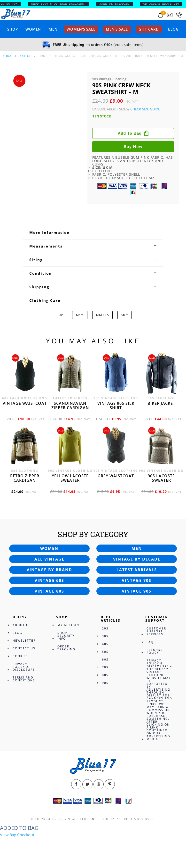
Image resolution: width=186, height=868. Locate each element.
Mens (80, 315)
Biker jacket (161, 403)
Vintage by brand (49, 570)
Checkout (26, 835)
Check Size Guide (145, 109)
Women (33, 29)
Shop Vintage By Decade (69, 56)
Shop (12, 29)
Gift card (149, 29)
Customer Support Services (156, 631)
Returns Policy (155, 651)
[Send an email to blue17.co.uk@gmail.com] (170, 15)
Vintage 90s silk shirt (116, 405)
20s (105, 628)
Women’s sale (81, 29)
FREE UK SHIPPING (118, 4)
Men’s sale (117, 29)
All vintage (49, 559)
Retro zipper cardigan (25, 478)
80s (105, 675)
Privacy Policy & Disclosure (24, 667)
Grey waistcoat (116, 476)
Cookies (20, 656)
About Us (22, 625)
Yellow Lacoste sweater (70, 478)
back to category (19, 56)
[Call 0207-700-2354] (179, 15)
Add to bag (130, 133)
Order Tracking (66, 648)
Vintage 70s (137, 580)
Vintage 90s (137, 591)
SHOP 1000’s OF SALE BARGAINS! (62, 4)
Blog (173, 29)
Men (53, 29)
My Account (69, 625)
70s (105, 667)
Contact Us (24, 648)
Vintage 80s (49, 591)
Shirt (124, 315)
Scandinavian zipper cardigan (70, 405)
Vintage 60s (49, 580)
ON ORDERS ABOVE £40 (164, 4)
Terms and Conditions (24, 679)
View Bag (8, 835)
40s (105, 644)
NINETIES (102, 315)
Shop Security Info (66, 636)
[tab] (93, 232)
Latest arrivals (137, 570)
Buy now (133, 147)
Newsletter (24, 641)
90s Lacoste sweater (161, 478)
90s (61, 315)
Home (43, 56)
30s (105, 636)
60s (105, 659)
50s (105, 652)
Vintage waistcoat (25, 403)
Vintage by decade (137, 559)
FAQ (150, 642)
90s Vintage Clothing (108, 56)
